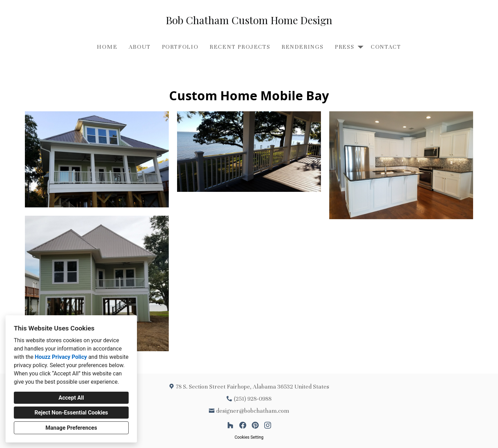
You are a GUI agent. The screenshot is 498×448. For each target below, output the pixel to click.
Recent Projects (240, 47)
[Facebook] (243, 425)
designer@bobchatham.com (253, 411)
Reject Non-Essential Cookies (71, 413)
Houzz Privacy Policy (61, 357)
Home (107, 47)
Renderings (303, 47)
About (140, 47)
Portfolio (180, 47)
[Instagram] (268, 425)
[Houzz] (230, 425)
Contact (386, 47)
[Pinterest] (255, 425)
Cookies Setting (249, 437)
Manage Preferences (71, 428)
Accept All (71, 398)
